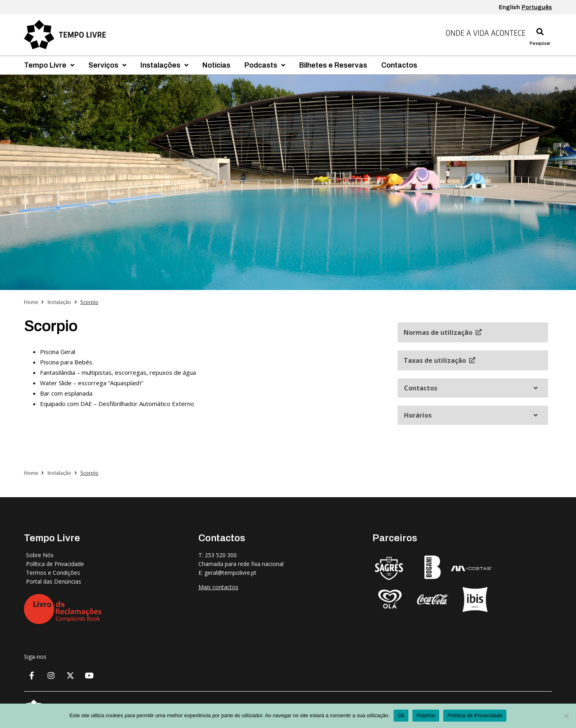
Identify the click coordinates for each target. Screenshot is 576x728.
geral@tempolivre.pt (230, 573)
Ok (401, 715)
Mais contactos (218, 587)
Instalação (59, 302)
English (509, 7)
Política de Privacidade (475, 715)
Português (537, 7)
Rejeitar (426, 715)
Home (31, 302)
